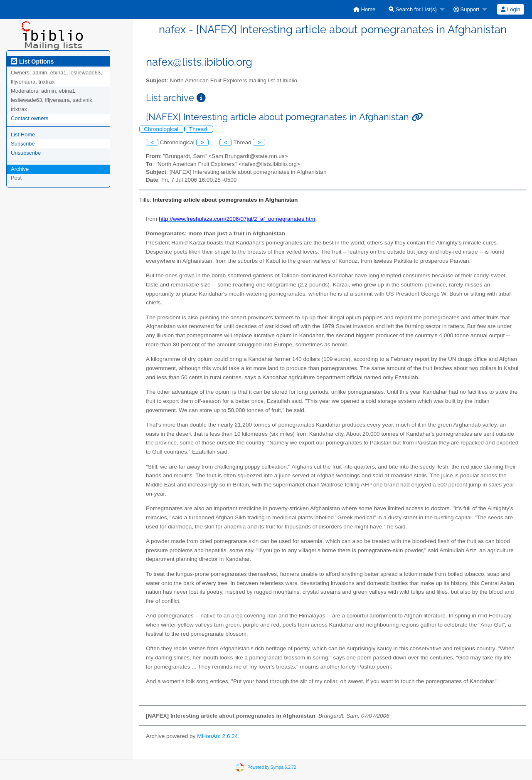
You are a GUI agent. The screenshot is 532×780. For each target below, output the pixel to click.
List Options (32, 62)
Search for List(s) (413, 9)
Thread (199, 129)
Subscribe (23, 144)
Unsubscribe (26, 153)
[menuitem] (364, 9)
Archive (20, 169)
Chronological (162, 129)
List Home (23, 135)
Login (510, 9)
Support (466, 9)
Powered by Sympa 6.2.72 (272, 767)
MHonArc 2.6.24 (217, 736)
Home (364, 9)
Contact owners (30, 118)
